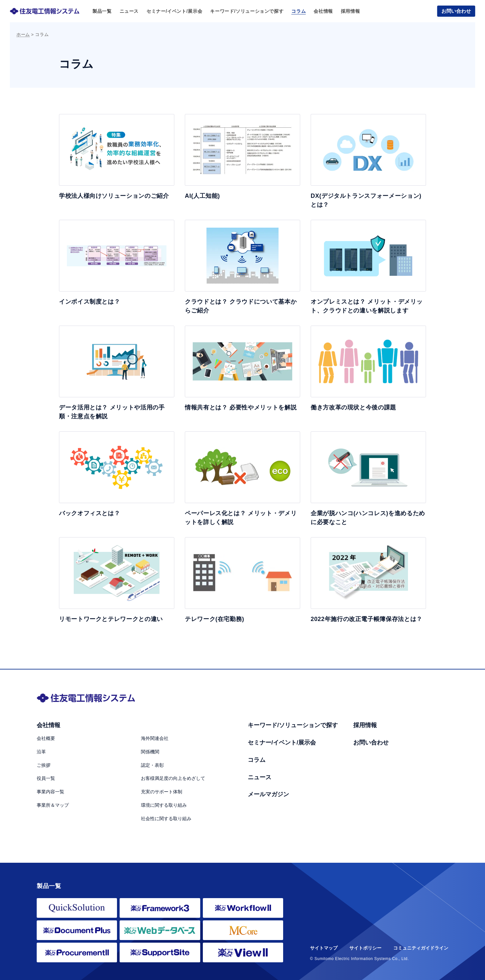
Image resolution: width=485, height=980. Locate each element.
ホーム (23, 35)
